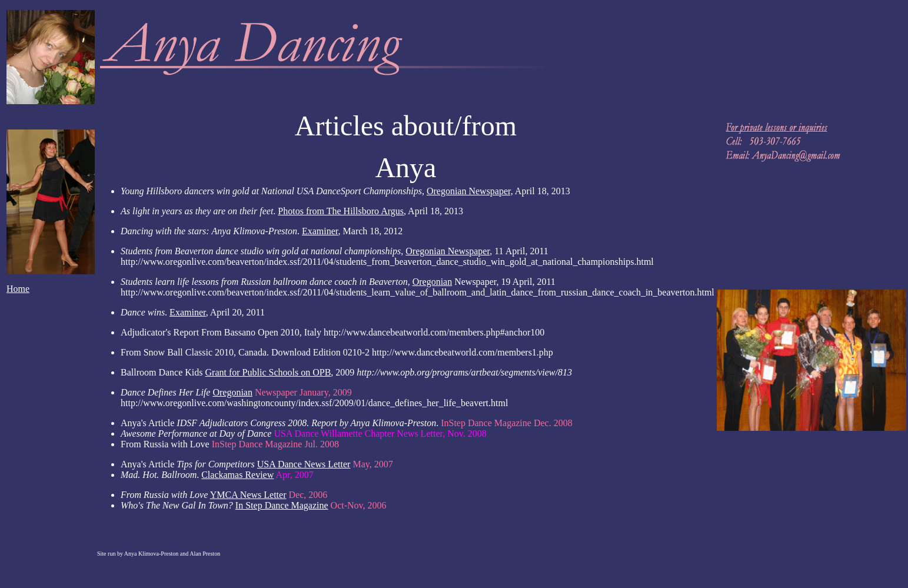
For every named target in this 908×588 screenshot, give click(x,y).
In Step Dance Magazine (282, 505)
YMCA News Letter (248, 495)
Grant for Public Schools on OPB (268, 372)
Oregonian (433, 282)
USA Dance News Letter (304, 464)
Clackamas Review (237, 475)
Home (18, 289)
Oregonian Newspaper (448, 251)
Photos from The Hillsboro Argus (341, 211)
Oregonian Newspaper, (470, 191)
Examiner (320, 231)
